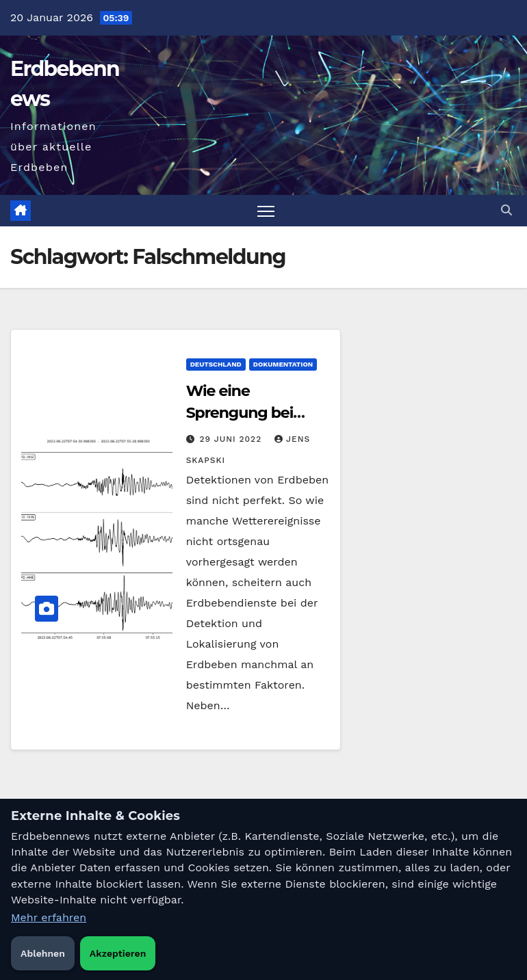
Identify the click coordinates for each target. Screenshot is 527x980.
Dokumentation (283, 364)
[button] (506, 210)
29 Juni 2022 (233, 439)
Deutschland (216, 364)
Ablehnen (43, 953)
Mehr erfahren (49, 917)
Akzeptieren (118, 953)
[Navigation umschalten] (266, 211)
